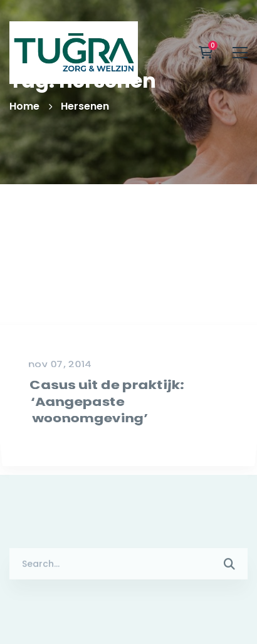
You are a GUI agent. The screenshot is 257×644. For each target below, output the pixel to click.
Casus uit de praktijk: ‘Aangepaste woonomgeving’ (105, 434)
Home (24, 106)
